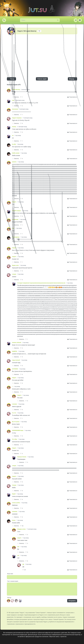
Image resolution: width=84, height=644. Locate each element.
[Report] (72, 97)
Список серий (42, 79)
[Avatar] (9, 601)
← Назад (11, 79)
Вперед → (72, 79)
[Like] (21, 97)
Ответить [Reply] (16, 97)
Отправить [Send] (72, 601)
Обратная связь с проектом (58, 637)
